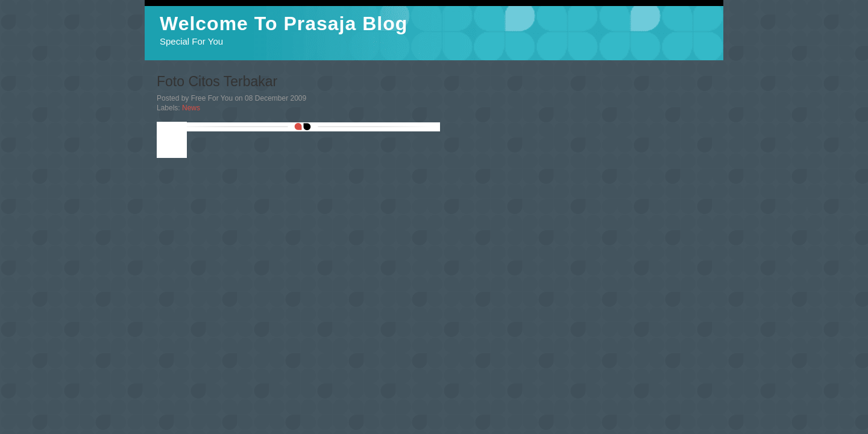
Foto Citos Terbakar (217, 81)
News (191, 108)
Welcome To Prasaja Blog (284, 24)
